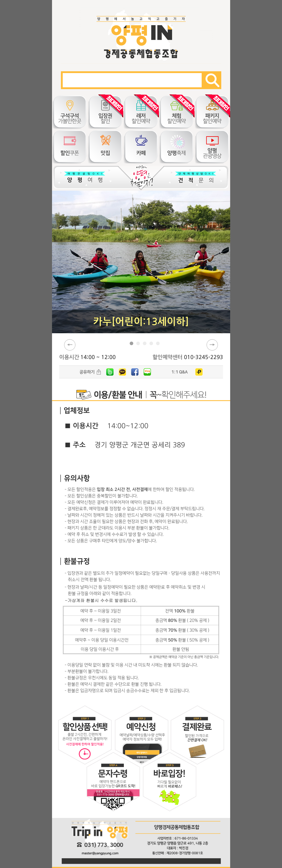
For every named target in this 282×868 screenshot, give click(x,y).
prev (70, 345)
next (212, 345)
